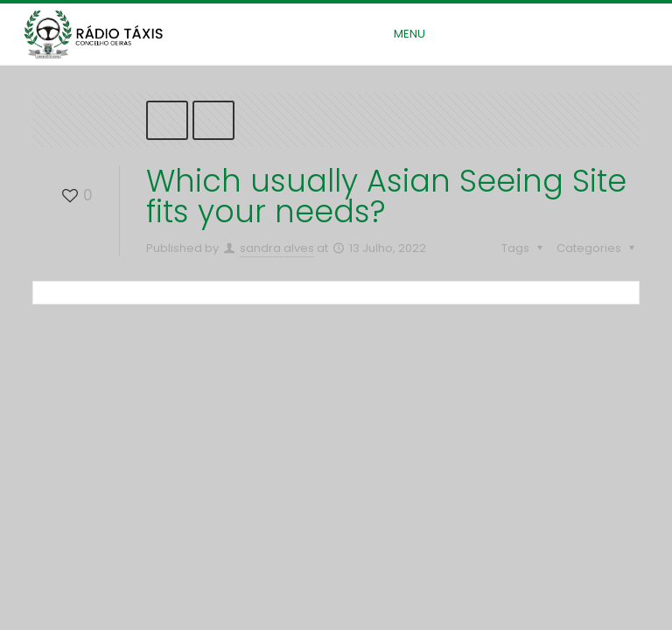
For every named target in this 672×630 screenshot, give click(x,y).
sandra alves (277, 248)
